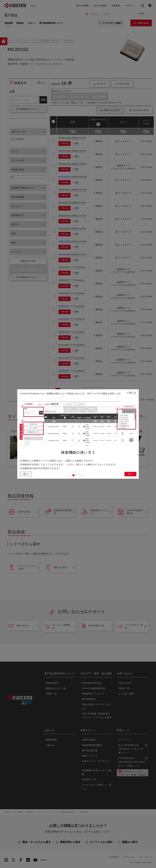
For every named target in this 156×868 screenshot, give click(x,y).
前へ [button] (26, 474)
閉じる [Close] (132, 392)
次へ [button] (130, 475)
